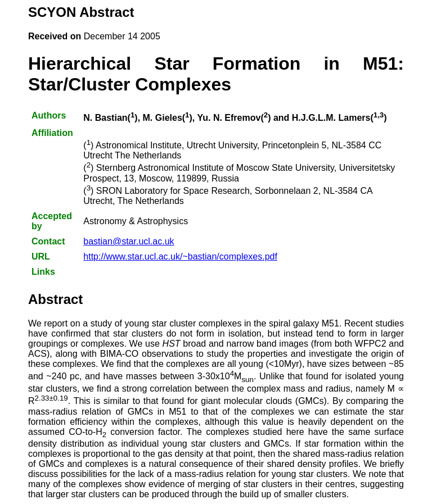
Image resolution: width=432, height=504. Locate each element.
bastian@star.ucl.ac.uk (129, 241)
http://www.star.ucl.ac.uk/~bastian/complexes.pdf (180, 256)
